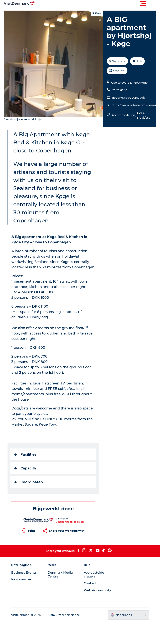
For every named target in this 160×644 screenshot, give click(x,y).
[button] (97, 3)
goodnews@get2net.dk (128, 98)
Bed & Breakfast (143, 115)
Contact (90, 589)
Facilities (26, 460)
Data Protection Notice (65, 620)
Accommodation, (124, 115)
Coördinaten (29, 488)
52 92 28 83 (119, 90)
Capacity (26, 474)
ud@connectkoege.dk (70, 527)
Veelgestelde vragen (94, 580)
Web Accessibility (97, 596)
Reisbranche (22, 585)
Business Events (24, 578)
